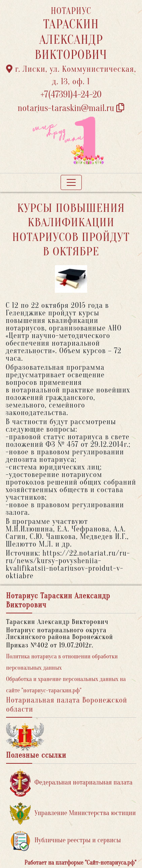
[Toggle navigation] (71, 182)
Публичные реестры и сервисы (65, 841)
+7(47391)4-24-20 (71, 95)
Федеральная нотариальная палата (71, 783)
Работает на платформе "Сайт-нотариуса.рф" (80, 863)
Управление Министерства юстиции (73, 813)
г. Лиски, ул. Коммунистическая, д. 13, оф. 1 (71, 75)
